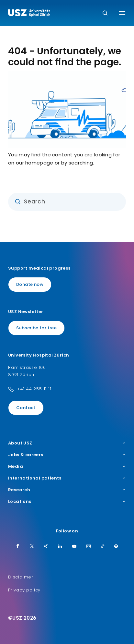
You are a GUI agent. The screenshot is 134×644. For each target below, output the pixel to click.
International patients (67, 478)
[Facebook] (18, 547)
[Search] (105, 13)
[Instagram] (89, 547)
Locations (67, 502)
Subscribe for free (36, 328)
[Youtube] (74, 547)
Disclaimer (21, 577)
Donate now (30, 284)
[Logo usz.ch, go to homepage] (29, 14)
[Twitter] (32, 547)
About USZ (67, 443)
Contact (26, 408)
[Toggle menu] (122, 13)
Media (67, 467)
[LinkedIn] (60, 547)
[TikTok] (103, 547)
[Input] (67, 202)
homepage (39, 163)
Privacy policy (24, 590)
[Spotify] (116, 547)
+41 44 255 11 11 (34, 389)
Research (67, 490)
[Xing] (46, 547)
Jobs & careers (67, 455)
